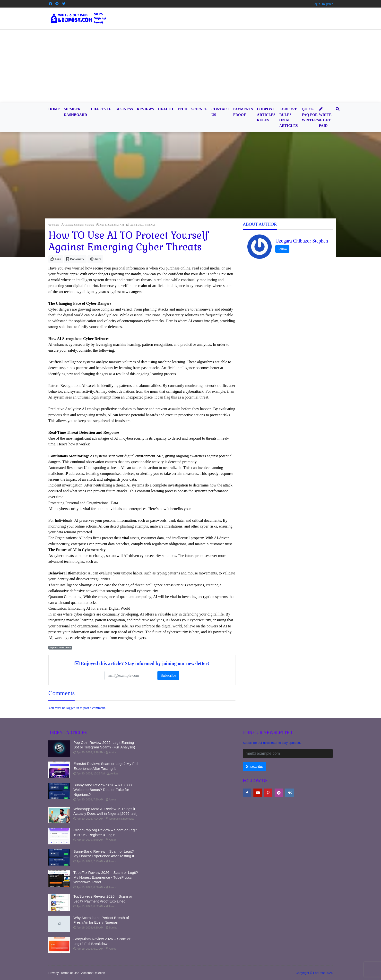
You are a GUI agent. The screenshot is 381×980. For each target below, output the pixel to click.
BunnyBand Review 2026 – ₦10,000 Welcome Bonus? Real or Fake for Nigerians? (103, 790)
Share (95, 259)
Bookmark (75, 259)
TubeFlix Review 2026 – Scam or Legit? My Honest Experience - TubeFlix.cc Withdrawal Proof (106, 877)
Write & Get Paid (325, 117)
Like (56, 259)
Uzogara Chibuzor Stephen (302, 241)
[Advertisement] (190, 66)
